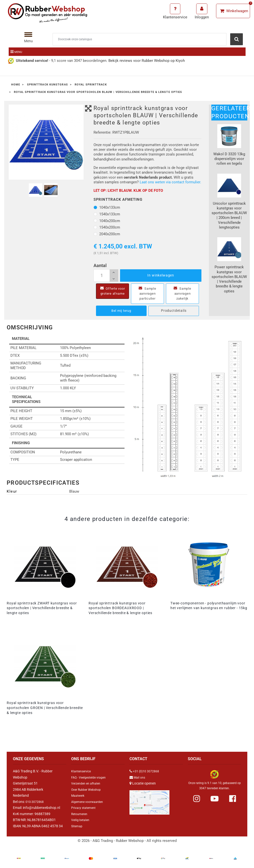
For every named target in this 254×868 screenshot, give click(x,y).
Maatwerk (79, 795)
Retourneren (81, 814)
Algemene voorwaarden (89, 802)
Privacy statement (85, 808)
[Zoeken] (140, 39)
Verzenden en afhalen (88, 783)
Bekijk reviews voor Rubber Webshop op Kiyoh (147, 61)
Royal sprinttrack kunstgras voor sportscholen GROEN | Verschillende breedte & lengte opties (45, 708)
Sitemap (78, 826)
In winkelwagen (161, 275)
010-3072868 (36, 802)
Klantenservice (82, 771)
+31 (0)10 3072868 (148, 771)
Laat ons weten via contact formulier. (170, 182)
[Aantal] (106, 276)
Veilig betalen (81, 820)
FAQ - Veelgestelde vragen (91, 777)
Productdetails (174, 311)
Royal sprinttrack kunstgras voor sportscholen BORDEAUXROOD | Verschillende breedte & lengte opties (120, 608)
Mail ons (140, 777)
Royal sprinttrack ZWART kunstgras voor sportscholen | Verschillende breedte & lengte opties (42, 608)
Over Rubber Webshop (88, 789)
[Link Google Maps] (149, 800)
